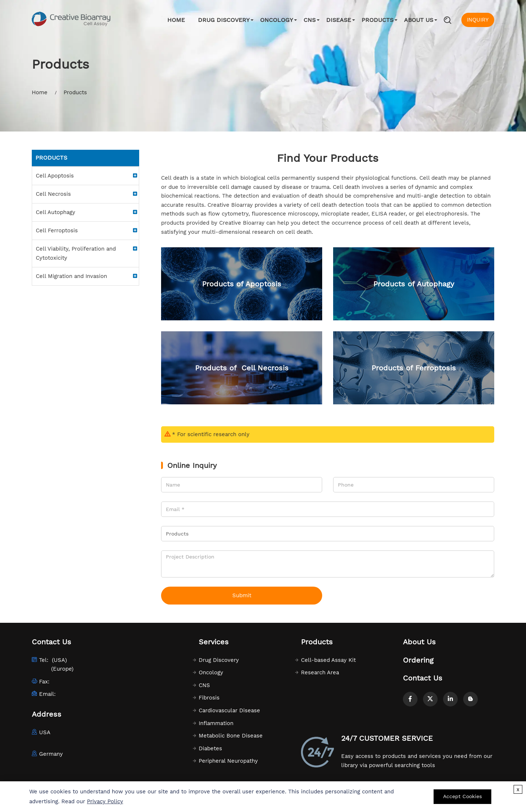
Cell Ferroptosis (57, 230)
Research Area (320, 672)
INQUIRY (478, 20)
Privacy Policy (105, 801)
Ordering (418, 660)
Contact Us (423, 678)
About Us (419, 20)
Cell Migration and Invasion (71, 276)
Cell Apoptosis (55, 176)
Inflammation (216, 723)
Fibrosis (209, 698)
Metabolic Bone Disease (231, 736)
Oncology (277, 20)
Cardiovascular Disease (229, 710)
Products (378, 20)
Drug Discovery (224, 20)
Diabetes (210, 748)
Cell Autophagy (56, 212)
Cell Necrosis (53, 194)
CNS (310, 20)
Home (176, 20)
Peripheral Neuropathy (228, 761)
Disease (339, 20)
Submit (242, 595)
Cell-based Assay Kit (328, 660)
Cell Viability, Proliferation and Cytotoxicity (76, 253)
